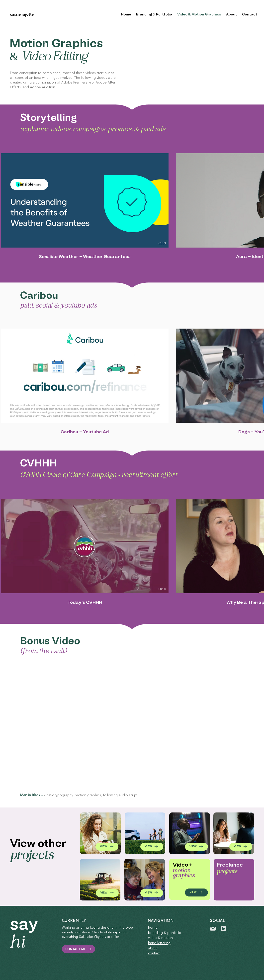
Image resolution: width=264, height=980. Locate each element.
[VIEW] (107, 847)
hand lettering (159, 943)
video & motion (160, 938)
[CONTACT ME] (79, 949)
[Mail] (213, 929)
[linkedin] (224, 929)
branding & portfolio (165, 933)
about (153, 948)
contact (154, 953)
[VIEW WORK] (100, 833)
